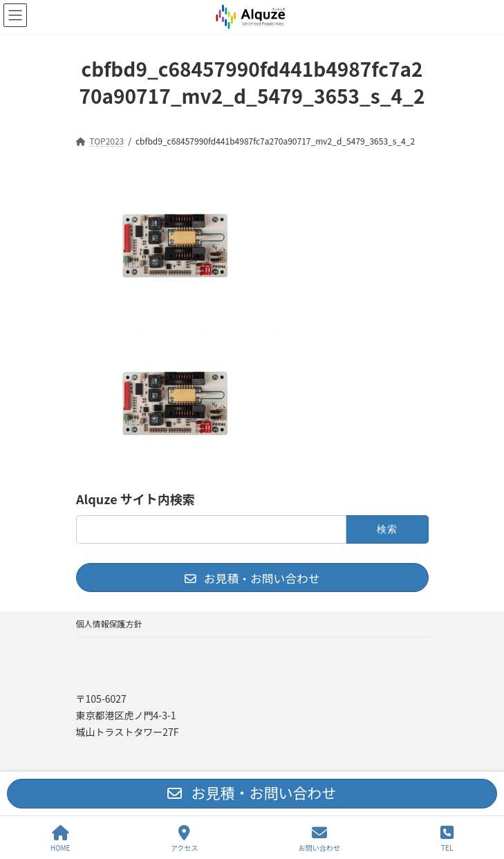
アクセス (185, 839)
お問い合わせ (319, 839)
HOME (60, 839)
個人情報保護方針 (109, 624)
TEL (447, 839)
